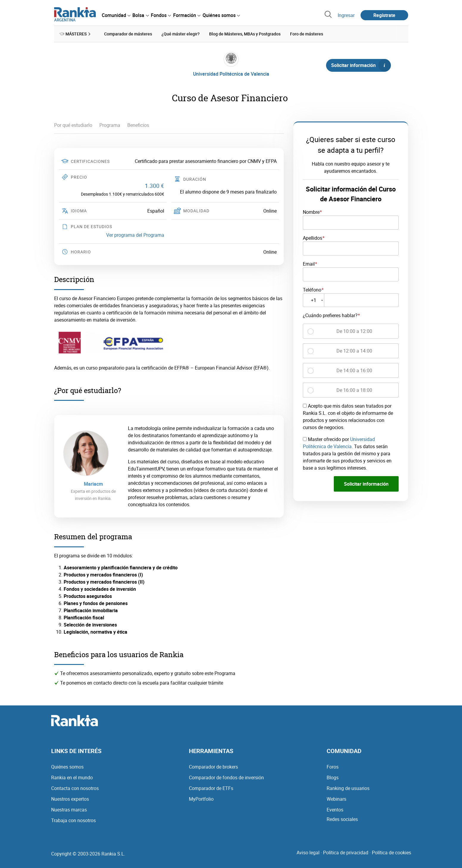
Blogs (333, 777)
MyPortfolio (201, 799)
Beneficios (138, 125)
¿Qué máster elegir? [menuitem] (181, 34)
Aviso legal (308, 853)
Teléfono (312, 289)
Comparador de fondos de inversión (226, 777)
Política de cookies (391, 853)
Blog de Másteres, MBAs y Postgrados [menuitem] (245, 34)
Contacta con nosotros (75, 788)
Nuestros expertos (70, 799)
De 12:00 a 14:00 (354, 351)
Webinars (336, 799)
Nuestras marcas (69, 810)
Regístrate (384, 15)
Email (309, 264)
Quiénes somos (67, 767)
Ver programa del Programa (135, 235)
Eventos (335, 810)
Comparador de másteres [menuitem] (128, 34)
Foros (333, 767)
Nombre (311, 212)
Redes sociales (342, 819)
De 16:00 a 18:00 (354, 390)
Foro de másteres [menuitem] (307, 34)
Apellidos (313, 238)
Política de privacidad (346, 853)
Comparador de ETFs (211, 788)
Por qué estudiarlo (73, 125)
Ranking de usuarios (348, 788)
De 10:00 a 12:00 (354, 331)
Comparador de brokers (213, 767)
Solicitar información (361, 65)
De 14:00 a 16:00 (354, 370)
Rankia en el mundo (72, 777)
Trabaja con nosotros (73, 820)
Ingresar (346, 15)
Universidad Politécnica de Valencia (231, 74)
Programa (110, 125)
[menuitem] (116, 15)
